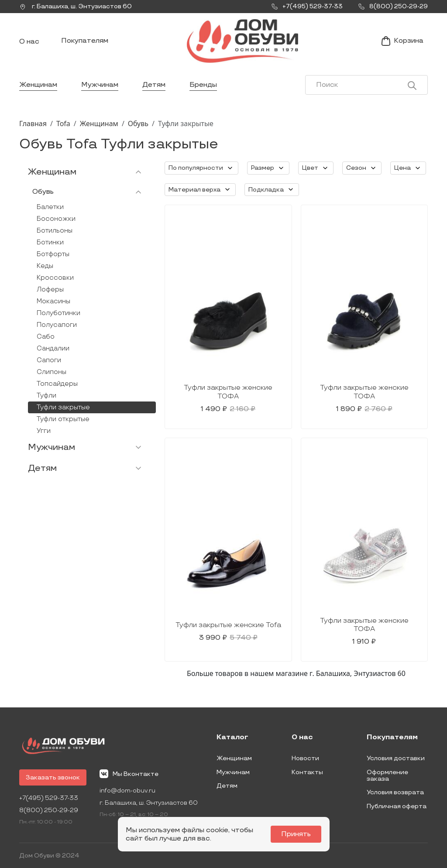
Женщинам (38, 85)
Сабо (46, 337)
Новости (305, 758)
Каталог (232, 738)
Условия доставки (396, 758)
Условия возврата (395, 792)
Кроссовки (55, 278)
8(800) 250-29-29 (49, 810)
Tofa (63, 124)
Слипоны (52, 372)
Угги (44, 431)
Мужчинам (100, 85)
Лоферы (50, 290)
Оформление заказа (387, 776)
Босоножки (56, 219)
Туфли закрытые (63, 407)
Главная (33, 124)
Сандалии (53, 348)
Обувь (138, 124)
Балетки (50, 207)
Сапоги (49, 360)
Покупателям (85, 41)
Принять (296, 834)
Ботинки (50, 242)
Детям (154, 85)
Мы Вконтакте (129, 774)
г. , (76, 7)
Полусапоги (57, 325)
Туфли (46, 396)
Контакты (307, 772)
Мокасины (53, 301)
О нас (29, 42)
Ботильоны (55, 231)
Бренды (203, 85)
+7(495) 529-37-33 (49, 798)
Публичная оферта (397, 806)
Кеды (45, 266)
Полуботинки (58, 313)
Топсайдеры (57, 384)
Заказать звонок (53, 777)
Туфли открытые (63, 419)
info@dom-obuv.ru (127, 791)
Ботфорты (53, 254)
